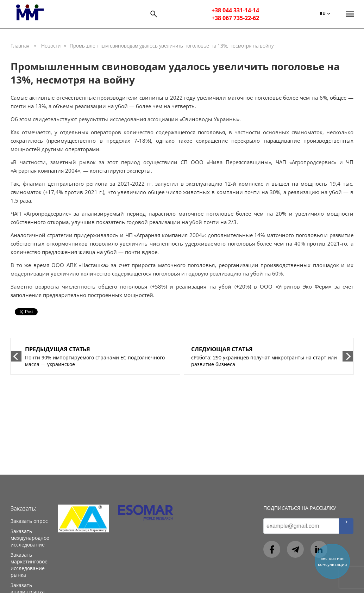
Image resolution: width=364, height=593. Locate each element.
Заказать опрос (29, 521)
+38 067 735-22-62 (235, 18)
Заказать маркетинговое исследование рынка (29, 565)
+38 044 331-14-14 (235, 10)
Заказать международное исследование (30, 538)
